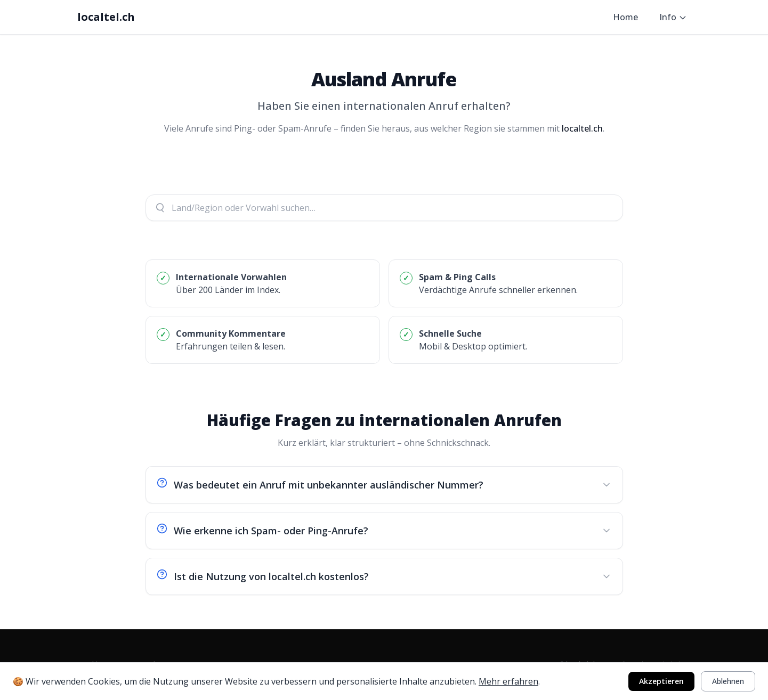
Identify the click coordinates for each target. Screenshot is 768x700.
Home (625, 17)
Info (673, 17)
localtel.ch (106, 17)
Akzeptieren (661, 681)
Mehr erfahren (508, 681)
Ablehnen (728, 681)
